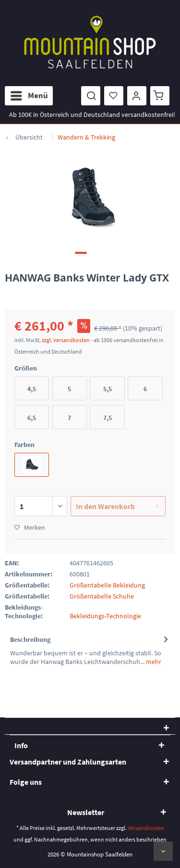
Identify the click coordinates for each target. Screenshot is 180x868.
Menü (29, 94)
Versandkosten (146, 828)
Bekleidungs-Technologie (105, 616)
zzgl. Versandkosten (66, 340)
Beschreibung (30, 639)
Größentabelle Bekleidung (107, 585)
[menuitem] (29, 96)
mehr (153, 662)
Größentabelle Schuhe (102, 596)
